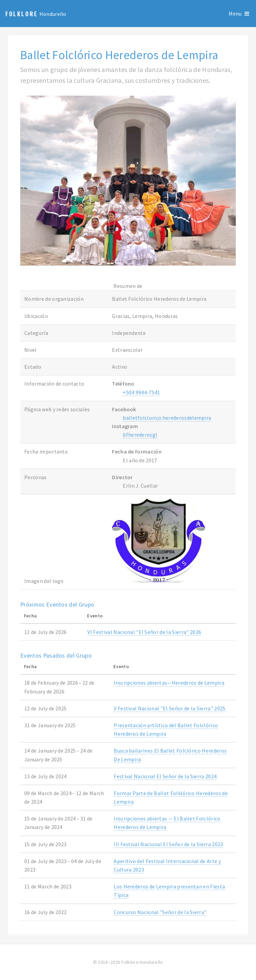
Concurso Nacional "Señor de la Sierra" (160, 912)
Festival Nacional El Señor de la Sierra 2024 (165, 776)
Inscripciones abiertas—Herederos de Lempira (169, 683)
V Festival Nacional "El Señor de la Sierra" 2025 (169, 708)
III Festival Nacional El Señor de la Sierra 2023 (168, 844)
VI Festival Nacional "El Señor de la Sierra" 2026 (144, 632)
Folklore (22, 14)
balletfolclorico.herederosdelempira (167, 418)
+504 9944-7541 (141, 392)
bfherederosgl (140, 435)
